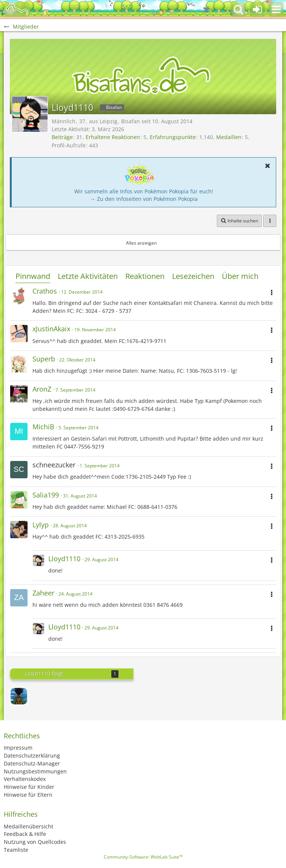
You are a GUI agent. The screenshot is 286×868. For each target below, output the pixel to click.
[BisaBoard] (17, 9)
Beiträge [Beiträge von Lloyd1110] (62, 137)
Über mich (240, 276)
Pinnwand (33, 276)
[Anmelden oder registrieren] (257, 9)
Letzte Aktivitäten (88, 276)
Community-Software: (143, 857)
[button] (276, 9)
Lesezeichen (193, 276)
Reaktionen (145, 276)
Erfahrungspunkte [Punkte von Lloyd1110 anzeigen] (173, 137)
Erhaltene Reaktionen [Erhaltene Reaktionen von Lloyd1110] (113, 137)
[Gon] (19, 696)
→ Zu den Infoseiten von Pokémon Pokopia (144, 199)
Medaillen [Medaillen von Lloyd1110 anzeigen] (229, 137)
